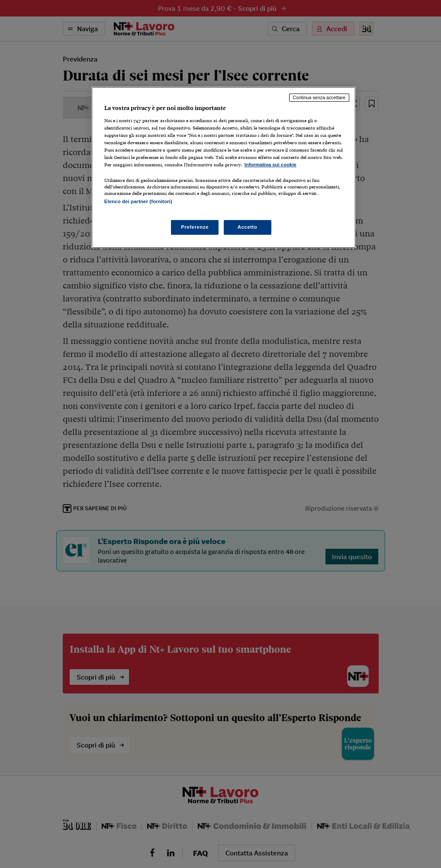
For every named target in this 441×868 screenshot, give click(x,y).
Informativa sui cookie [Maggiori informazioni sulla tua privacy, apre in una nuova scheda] (270, 165)
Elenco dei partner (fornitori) (138, 201)
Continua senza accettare (319, 97)
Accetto (248, 227)
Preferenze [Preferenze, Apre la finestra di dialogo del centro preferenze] (195, 227)
